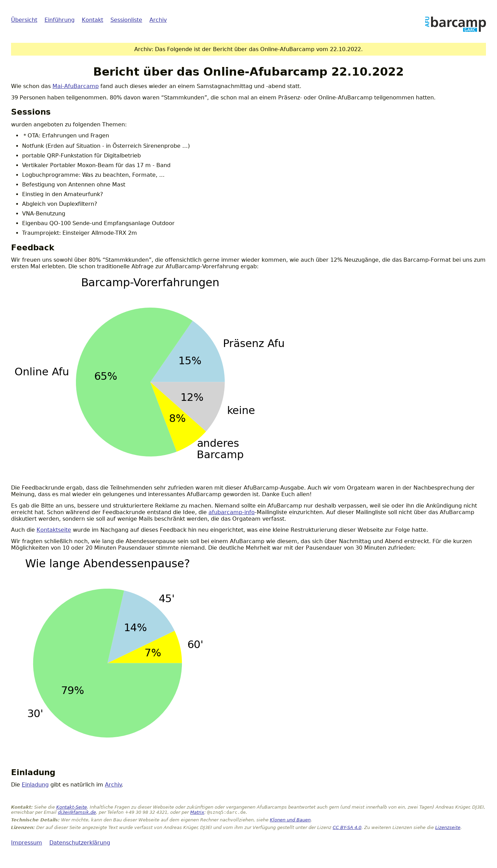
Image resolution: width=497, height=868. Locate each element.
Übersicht (24, 20)
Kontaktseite (54, 530)
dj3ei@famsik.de (77, 812)
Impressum (27, 843)
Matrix (197, 812)
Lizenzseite (448, 827)
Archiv (158, 20)
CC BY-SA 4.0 (347, 827)
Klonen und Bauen (290, 820)
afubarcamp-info (232, 512)
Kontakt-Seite (72, 807)
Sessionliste (126, 20)
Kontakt (92, 20)
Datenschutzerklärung (80, 843)
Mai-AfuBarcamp (76, 86)
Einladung (35, 785)
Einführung (60, 20)
